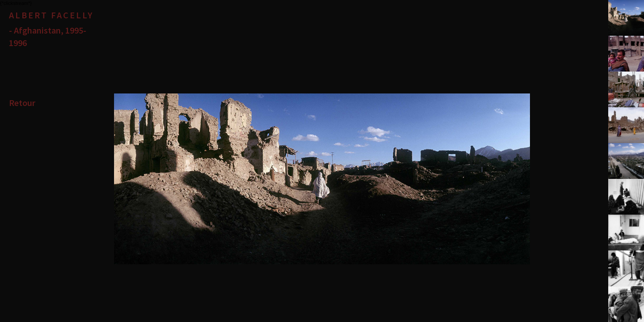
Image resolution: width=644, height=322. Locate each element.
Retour (22, 103)
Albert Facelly (51, 15)
